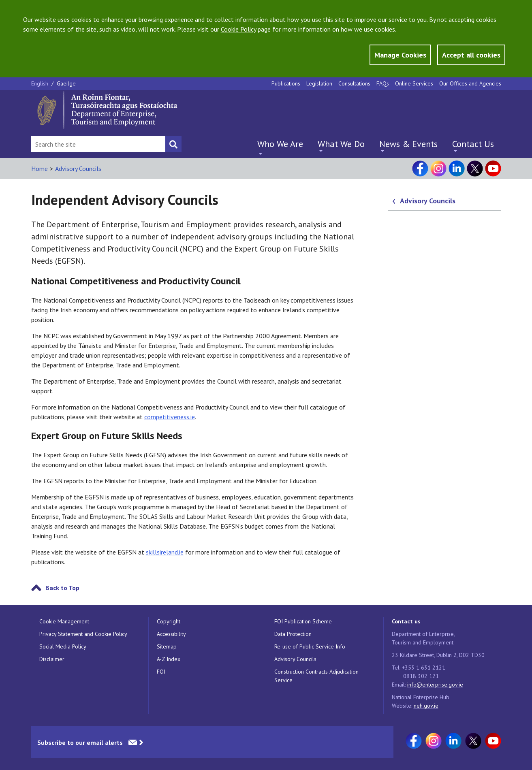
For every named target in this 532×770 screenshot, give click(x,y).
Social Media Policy (63, 646)
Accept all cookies (471, 55)
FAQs (383, 83)
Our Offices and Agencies (470, 83)
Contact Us (473, 144)
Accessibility (171, 634)
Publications (286, 83)
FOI (161, 672)
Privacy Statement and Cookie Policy (83, 634)
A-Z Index (169, 659)
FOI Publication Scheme (303, 621)
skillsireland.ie (165, 552)
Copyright (169, 621)
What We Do (341, 144)
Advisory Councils (78, 169)
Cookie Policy (238, 29)
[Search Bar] (98, 144)
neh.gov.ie (426, 706)
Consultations (354, 83)
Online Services (414, 83)
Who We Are (280, 144)
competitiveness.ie (170, 417)
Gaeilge (66, 83)
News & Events (408, 144)
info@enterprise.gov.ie (435, 685)
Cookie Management (64, 621)
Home (40, 169)
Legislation (319, 83)
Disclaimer (52, 659)
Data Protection (293, 634)
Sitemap (167, 646)
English (41, 83)
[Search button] (173, 144)
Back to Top (62, 588)
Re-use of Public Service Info (310, 646)
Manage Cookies (400, 55)
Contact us (406, 621)
